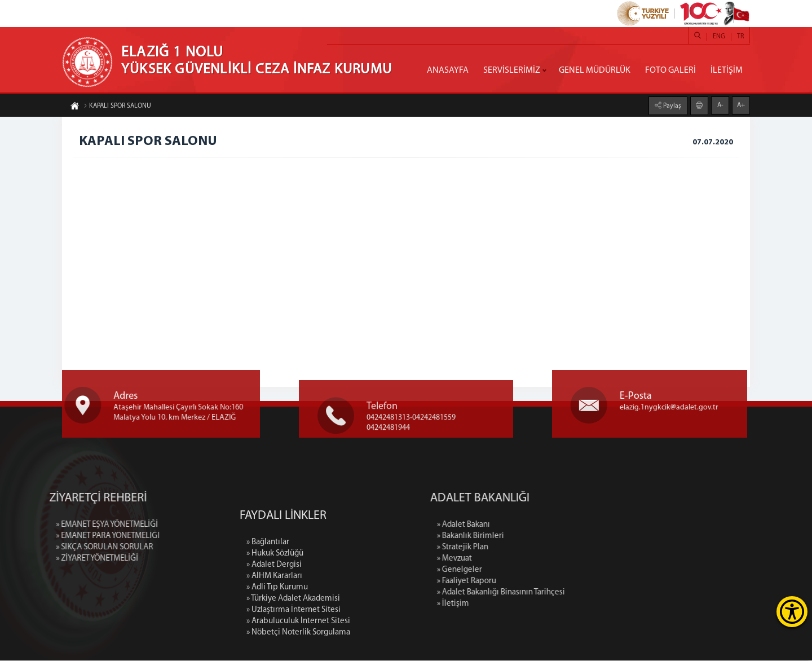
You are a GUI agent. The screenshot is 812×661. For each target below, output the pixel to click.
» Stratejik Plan (551, 548)
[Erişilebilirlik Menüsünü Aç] (792, 612)
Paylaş (671, 103)
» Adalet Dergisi (274, 649)
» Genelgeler (548, 570)
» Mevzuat (543, 559)
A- (720, 102)
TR (740, 37)
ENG (719, 37)
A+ (741, 102)
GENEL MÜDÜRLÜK (595, 70)
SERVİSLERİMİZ (512, 70)
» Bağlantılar (268, 627)
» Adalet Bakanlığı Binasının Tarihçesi (590, 593)
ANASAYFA (448, 70)
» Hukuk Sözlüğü (275, 638)
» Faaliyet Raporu (555, 582)
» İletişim (542, 604)
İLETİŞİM (727, 70)
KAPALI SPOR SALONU (117, 109)
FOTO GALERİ (670, 70)
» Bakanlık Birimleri (559, 537)
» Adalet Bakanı (552, 525)
